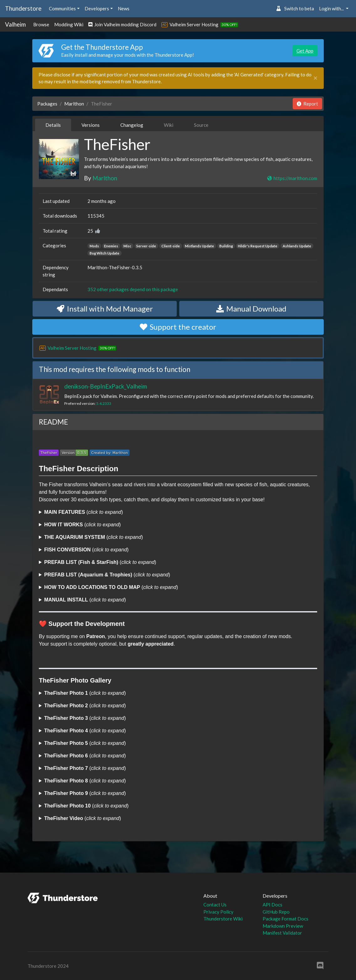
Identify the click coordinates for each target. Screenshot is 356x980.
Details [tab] (53, 125)
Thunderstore (23, 8)
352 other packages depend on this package (133, 289)
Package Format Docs (285, 919)
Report (307, 104)
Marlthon (74, 104)
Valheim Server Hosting (194, 24)
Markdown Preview (283, 926)
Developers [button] (97, 8)
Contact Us (215, 905)
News (124, 8)
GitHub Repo (276, 912)
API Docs (272, 905)
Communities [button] (62, 8)
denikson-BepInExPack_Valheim (106, 386)
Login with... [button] (332, 8)
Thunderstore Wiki (223, 919)
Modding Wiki (69, 24)
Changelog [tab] (132, 125)
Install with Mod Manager (105, 309)
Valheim (15, 24)
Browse (41, 24)
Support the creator (178, 327)
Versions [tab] (91, 125)
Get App (305, 51)
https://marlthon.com (292, 178)
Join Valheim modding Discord (122, 24)
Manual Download (251, 309)
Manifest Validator (282, 933)
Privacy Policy (218, 912)
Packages (47, 104)
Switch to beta (295, 8)
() (84, 512)
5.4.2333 (104, 403)
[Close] (315, 78)
